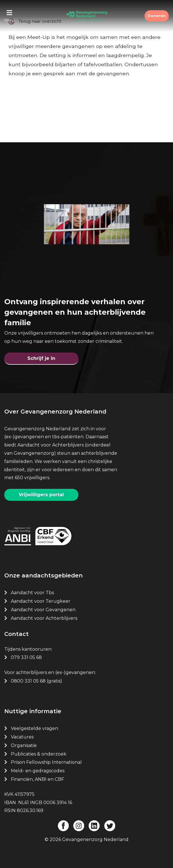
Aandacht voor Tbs (32, 593)
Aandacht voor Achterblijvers (44, 618)
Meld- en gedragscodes (38, 771)
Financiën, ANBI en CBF (37, 779)
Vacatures (23, 737)
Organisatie (24, 745)
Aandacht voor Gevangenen (43, 610)
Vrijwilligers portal (41, 495)
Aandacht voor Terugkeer (41, 601)
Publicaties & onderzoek (39, 754)
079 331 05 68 (26, 657)
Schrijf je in (41, 358)
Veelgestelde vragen (34, 728)
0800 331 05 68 (28, 681)
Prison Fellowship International (46, 762)
